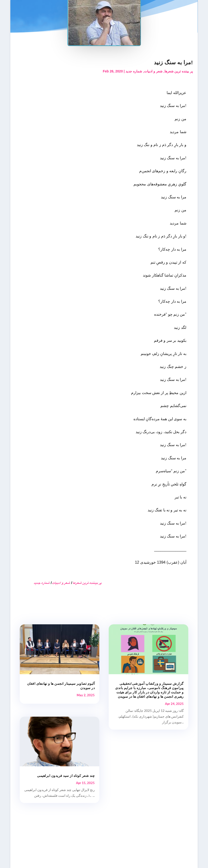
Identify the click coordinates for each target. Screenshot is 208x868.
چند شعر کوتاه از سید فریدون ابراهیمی (66, 776)
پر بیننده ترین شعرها (179, 71)
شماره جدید (134, 71)
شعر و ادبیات (153, 71)
